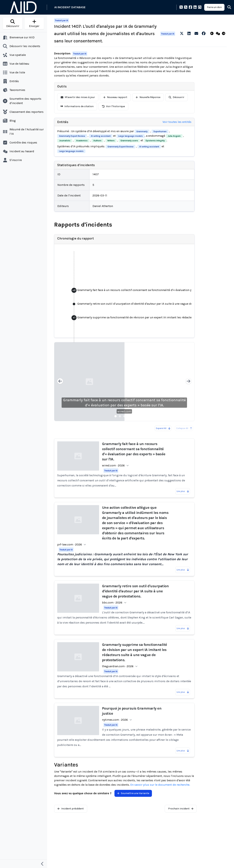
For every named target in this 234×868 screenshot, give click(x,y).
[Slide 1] (116, 416)
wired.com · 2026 (113, 465)
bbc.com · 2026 (112, 602)
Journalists (65, 141)
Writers (111, 141)
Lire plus (183, 491)
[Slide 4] (129, 416)
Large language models (131, 136)
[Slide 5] (133, 416)
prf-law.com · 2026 (70, 544)
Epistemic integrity (155, 141)
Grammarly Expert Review (72, 136)
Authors (97, 141)
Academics (82, 141)
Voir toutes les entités (177, 122)
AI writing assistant (101, 136)
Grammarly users (129, 141)
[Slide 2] (120, 416)
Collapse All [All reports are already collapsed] (184, 428)
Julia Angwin (174, 136)
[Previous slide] (60, 382)
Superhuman (160, 131)
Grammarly (142, 131)
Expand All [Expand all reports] (163, 428)
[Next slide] (188, 382)
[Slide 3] (124, 416)
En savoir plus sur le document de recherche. (160, 785)
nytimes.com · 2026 (115, 720)
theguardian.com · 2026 (118, 666)
